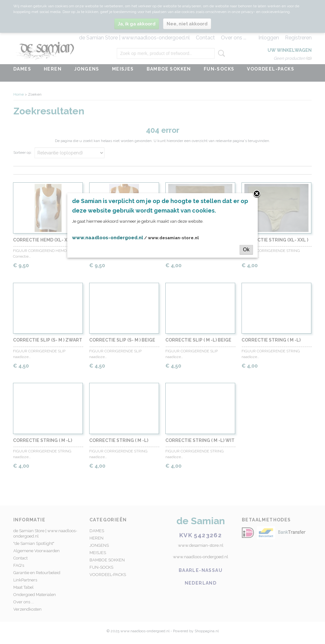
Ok (246, 250)
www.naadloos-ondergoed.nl (108, 238)
